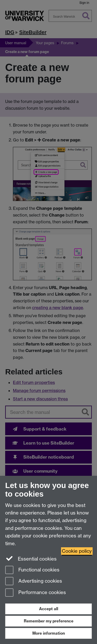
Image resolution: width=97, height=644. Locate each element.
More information (49, 633)
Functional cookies (32, 570)
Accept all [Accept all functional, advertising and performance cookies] (49, 609)
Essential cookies (31, 558)
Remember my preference (49, 621)
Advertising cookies (34, 581)
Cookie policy (77, 551)
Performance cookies (36, 593)
